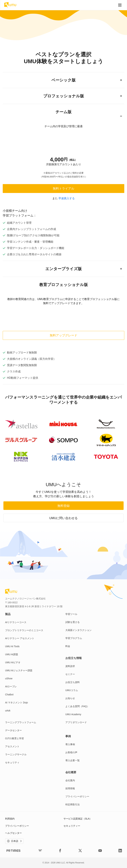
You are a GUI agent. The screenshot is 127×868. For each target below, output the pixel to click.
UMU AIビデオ (13, 662)
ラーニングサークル (16, 754)
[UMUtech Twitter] (80, 851)
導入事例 (70, 744)
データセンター (13, 730)
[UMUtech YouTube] (100, 851)
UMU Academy (73, 714)
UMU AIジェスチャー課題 (19, 670)
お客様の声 (71, 752)
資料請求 (70, 666)
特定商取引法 (73, 804)
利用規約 (10, 819)
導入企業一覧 (73, 760)
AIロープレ (11, 686)
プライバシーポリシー (77, 796)
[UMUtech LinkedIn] (120, 851)
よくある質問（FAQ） (77, 706)
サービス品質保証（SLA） (78, 819)
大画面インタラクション (78, 630)
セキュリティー (72, 826)
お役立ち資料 (73, 682)
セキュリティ (12, 762)
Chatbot (9, 695)
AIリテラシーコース (16, 622)
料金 (68, 646)
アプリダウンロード (76, 722)
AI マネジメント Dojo (17, 703)
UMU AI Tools (12, 646)
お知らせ (70, 698)
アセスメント (12, 746)
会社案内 (70, 780)
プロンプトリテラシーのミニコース (24, 630)
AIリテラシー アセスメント (20, 638)
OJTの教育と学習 (14, 738)
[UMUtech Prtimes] (13, 851)
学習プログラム (74, 638)
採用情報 (70, 788)
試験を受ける (73, 622)
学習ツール (71, 614)
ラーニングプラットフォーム (21, 722)
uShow (9, 678)
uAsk (8, 711)
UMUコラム (72, 690)
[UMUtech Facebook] (60, 851)
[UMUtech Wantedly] (40, 851)
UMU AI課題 (12, 654)
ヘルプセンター (13, 833)
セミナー (70, 674)
